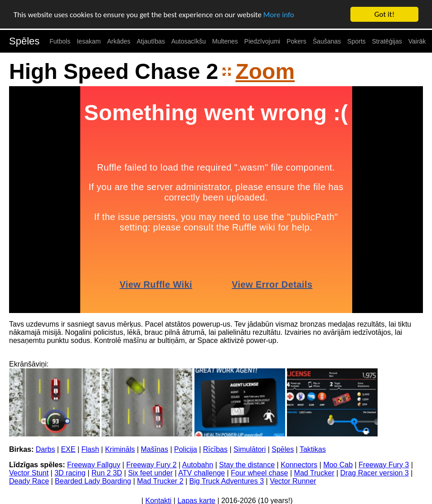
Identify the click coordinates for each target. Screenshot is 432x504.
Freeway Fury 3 (384, 465)
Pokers (296, 41)
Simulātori (250, 449)
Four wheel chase (259, 473)
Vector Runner (293, 481)
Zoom (265, 71)
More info (279, 14)
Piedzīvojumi (262, 41)
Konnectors (299, 465)
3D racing (70, 473)
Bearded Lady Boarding (93, 481)
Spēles (24, 41)
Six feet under (150, 473)
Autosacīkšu (189, 41)
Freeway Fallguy (94, 465)
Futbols (60, 41)
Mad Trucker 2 (160, 481)
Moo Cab (338, 465)
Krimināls (120, 449)
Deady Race (29, 481)
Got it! (384, 14)
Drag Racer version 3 (375, 473)
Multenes (225, 41)
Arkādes (119, 41)
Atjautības (150, 41)
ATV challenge (201, 473)
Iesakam (89, 41)
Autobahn (198, 465)
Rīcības (215, 449)
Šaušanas (327, 41)
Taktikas (313, 449)
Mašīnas (155, 449)
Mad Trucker (314, 473)
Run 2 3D (107, 473)
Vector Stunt (29, 473)
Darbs (46, 449)
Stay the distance (247, 465)
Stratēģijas (387, 41)
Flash (90, 449)
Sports (356, 41)
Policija (186, 449)
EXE (68, 449)
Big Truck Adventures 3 (227, 481)
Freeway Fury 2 (151, 465)
